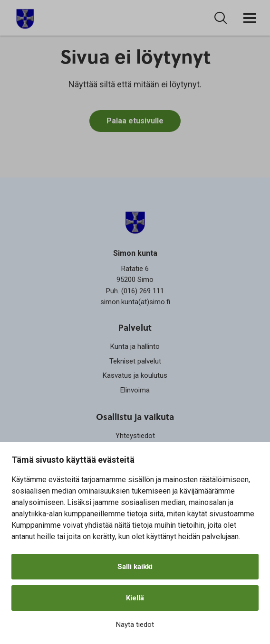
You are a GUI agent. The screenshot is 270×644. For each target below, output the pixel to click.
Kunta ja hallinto (135, 346)
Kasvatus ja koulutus (135, 375)
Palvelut (135, 327)
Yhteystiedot (135, 436)
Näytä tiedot (135, 625)
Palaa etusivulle (135, 121)
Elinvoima (135, 390)
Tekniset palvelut (135, 361)
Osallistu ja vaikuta (135, 416)
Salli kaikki (135, 567)
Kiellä (135, 598)
